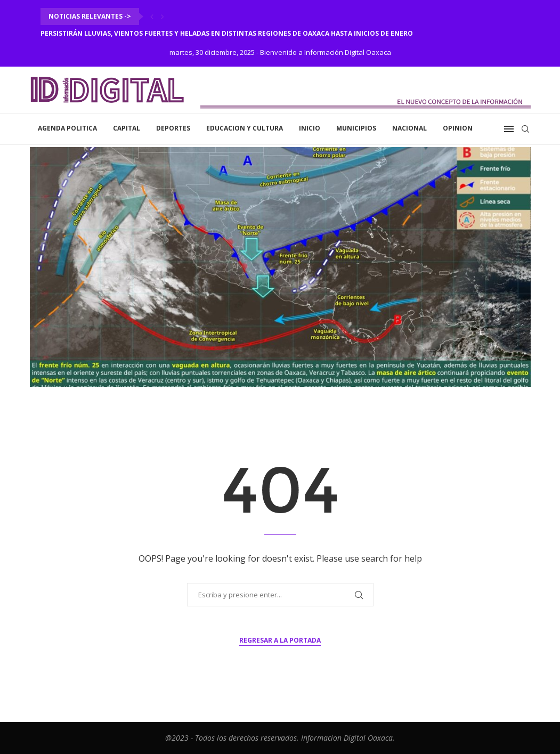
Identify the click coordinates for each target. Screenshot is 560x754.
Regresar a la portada (280, 640)
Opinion (458, 128)
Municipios (356, 128)
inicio (310, 128)
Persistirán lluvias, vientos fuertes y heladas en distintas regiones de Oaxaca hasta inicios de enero (227, 33)
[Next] (163, 17)
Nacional (409, 128)
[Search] (525, 129)
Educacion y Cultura (245, 128)
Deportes (173, 128)
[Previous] (152, 17)
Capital (127, 128)
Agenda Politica (67, 128)
